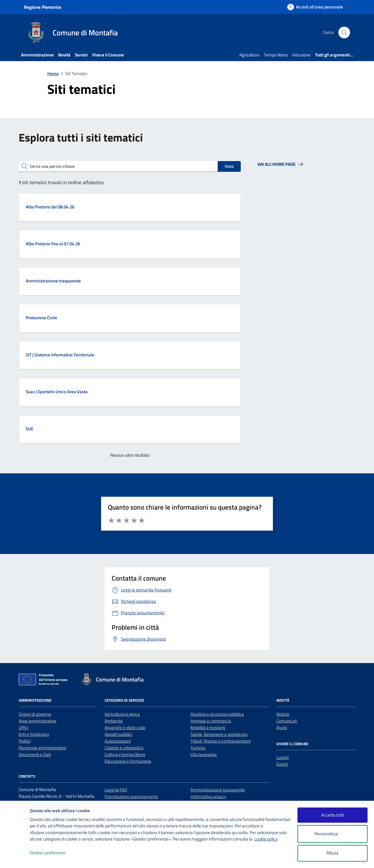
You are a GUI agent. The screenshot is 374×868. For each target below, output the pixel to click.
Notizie (283, 714)
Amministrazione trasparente (53, 281)
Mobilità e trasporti (208, 728)
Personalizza (332, 834)
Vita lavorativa (204, 754)
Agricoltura (249, 55)
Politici (25, 741)
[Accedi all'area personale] (315, 7)
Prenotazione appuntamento (131, 797)
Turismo (198, 748)
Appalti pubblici (118, 734)
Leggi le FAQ (116, 790)
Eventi (282, 764)
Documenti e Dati (35, 754)
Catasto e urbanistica (124, 748)
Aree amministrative (38, 721)
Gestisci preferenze (54, 853)
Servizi (81, 55)
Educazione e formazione (128, 761)
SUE (30, 429)
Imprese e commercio (211, 721)
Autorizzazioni (118, 741)
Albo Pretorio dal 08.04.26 (50, 207)
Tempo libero (276, 55)
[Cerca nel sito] (344, 32)
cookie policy (266, 839)
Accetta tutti (333, 815)
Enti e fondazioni (34, 734)
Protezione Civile (41, 318)
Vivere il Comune (108, 55)
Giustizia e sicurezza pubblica (217, 714)
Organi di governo (35, 714)
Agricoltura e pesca (122, 714)
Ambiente (114, 721)
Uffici (24, 728)
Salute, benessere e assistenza (219, 734)
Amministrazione (37, 55)
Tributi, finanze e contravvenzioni (221, 741)
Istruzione (301, 55)
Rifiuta (332, 853)
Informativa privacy (208, 797)
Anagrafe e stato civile (125, 728)
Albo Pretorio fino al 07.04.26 (53, 244)
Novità (64, 55)
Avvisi (282, 728)
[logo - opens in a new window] (15, 858)
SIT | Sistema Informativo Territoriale (60, 355)
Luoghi (283, 757)
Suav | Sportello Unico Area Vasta (57, 392)
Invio (229, 166)
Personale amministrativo (43, 748)
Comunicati (287, 721)
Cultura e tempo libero (125, 754)
